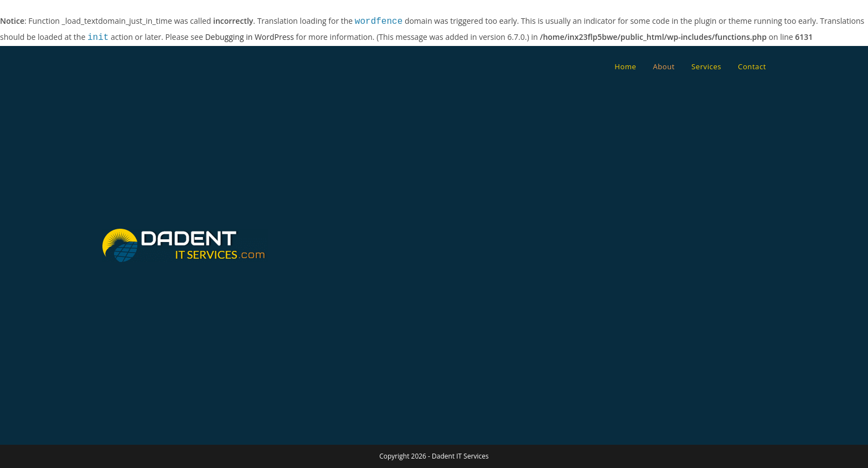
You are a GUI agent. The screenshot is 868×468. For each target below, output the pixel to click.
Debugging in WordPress (249, 38)
